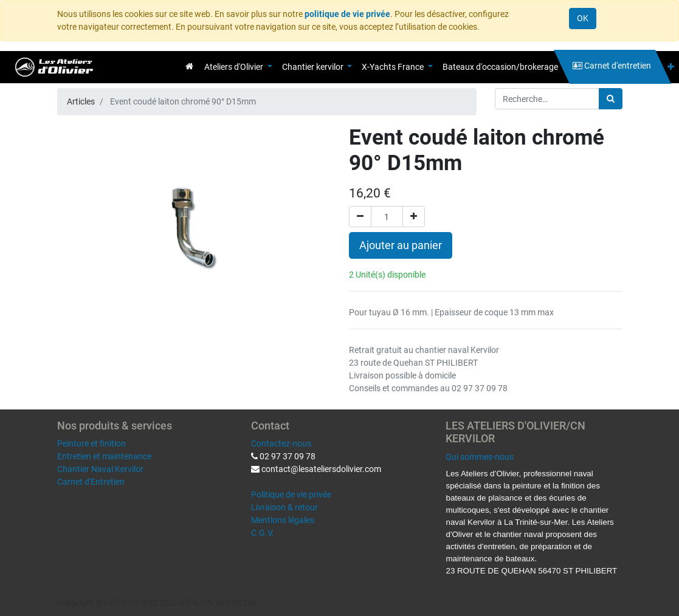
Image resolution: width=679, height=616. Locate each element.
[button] (671, 67)
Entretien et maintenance (104, 456)
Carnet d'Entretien (91, 482)
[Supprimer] (360, 217)
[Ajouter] (414, 217)
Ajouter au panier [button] (401, 245)
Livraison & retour (284, 507)
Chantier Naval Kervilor (100, 469)
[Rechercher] (611, 99)
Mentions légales (283, 520)
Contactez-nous (281, 443)
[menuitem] (189, 66)
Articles (81, 101)
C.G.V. (263, 533)
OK (583, 18)
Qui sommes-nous (480, 457)
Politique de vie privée (291, 495)
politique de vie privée (347, 14)
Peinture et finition (91, 443)
